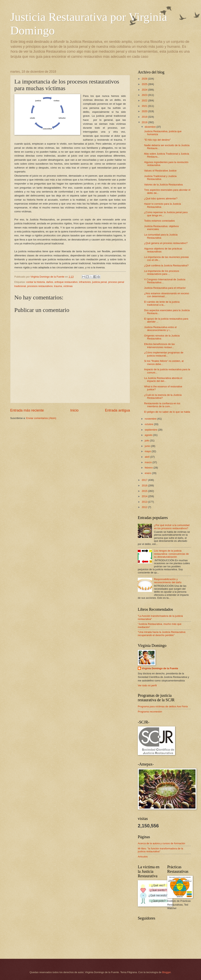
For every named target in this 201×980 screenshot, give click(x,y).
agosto (149, 435)
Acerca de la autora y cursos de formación (161, 843)
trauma (58, 286)
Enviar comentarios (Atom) (41, 418)
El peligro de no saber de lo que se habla (167, 412)
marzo (148, 462)
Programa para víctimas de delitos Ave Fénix (163, 706)
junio (148, 446)
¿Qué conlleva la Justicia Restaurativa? (166, 265)
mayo (148, 451)
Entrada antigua (117, 410)
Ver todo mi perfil (147, 685)
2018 (145, 122)
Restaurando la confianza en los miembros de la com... (162, 405)
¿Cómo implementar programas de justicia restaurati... (164, 354)
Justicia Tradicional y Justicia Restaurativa (160, 178)
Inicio (74, 410)
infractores (85, 282)
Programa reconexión (150, 712)
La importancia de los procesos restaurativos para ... (162, 272)
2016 (145, 485)
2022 (145, 100)
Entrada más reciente (27, 410)
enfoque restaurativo (66, 282)
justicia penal (100, 282)
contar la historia (36, 282)
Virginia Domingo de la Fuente (160, 668)
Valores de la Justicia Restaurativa (163, 185)
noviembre (151, 419)
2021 (145, 106)
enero (148, 473)
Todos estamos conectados (159, 221)
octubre (149, 424)
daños (50, 282)
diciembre (150, 127)
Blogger (166, 972)
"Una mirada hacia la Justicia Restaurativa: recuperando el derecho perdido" (162, 633)
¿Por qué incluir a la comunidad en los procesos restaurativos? (172, 527)
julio (147, 440)
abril (147, 457)
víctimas (68, 286)
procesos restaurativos (40, 286)
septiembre (151, 430)
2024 (145, 90)
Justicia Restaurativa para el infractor (165, 288)
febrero (149, 468)
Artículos (143, 857)
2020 (145, 111)
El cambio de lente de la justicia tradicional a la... (162, 303)
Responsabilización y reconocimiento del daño (168, 581)
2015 (145, 491)
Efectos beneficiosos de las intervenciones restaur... (159, 346)
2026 (145, 79)
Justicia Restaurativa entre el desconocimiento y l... (160, 329)
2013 (145, 502)
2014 (145, 496)
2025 (145, 84)
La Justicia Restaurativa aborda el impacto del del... (163, 380)
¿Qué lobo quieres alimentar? (161, 198)
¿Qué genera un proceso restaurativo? (166, 243)
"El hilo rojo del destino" (157, 140)
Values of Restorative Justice (160, 171)
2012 (145, 507)
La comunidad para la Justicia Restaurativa (161, 236)
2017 (145, 480)
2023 (145, 95)
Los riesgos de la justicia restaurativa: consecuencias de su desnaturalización (171, 554)
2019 (145, 117)
